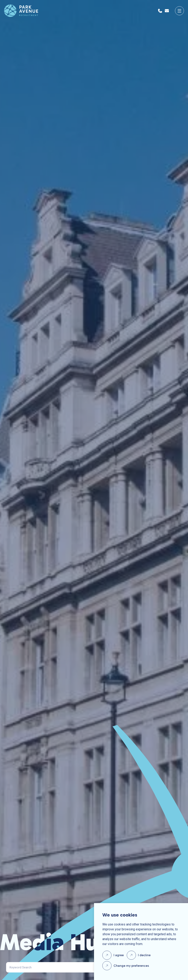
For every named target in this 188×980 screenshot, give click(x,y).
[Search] (58, 967)
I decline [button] (144, 955)
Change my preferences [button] (131, 966)
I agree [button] (119, 955)
